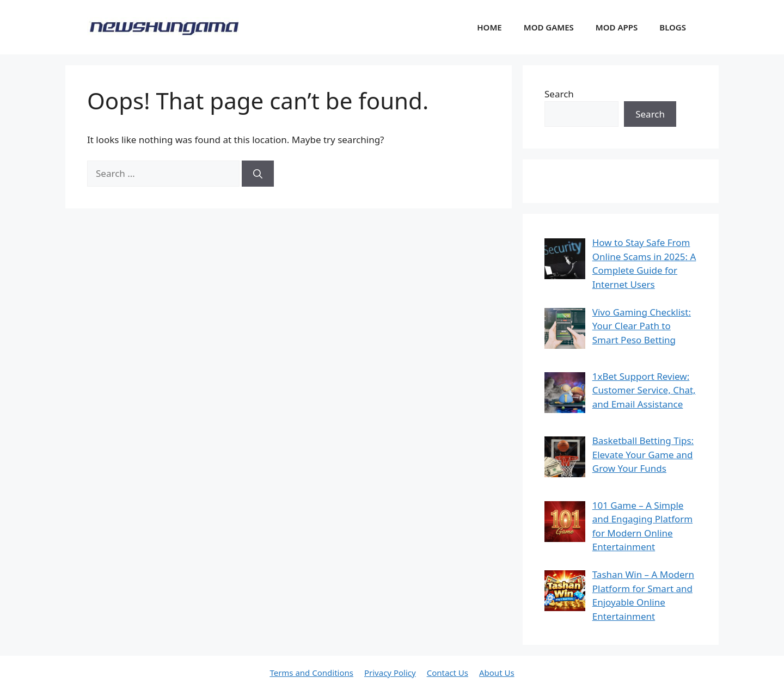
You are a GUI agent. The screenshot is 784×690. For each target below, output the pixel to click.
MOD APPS (617, 27)
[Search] (258, 174)
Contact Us (448, 673)
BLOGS (673, 27)
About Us (497, 673)
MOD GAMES (549, 27)
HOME (489, 27)
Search (559, 94)
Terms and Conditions (311, 673)
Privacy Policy (390, 673)
